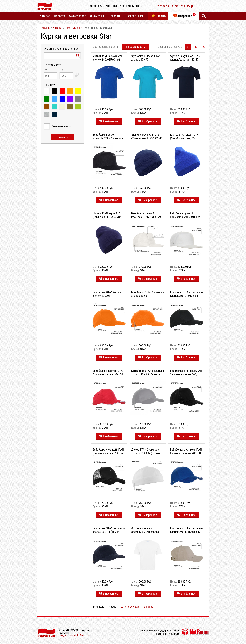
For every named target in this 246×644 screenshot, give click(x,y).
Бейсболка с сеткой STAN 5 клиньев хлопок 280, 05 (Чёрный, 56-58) (108, 453)
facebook (74, 635)
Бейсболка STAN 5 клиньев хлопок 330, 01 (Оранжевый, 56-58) (148, 296)
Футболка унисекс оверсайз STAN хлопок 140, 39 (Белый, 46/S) (145, 532)
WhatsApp (187, 6)
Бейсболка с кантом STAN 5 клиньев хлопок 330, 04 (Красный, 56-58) (108, 374)
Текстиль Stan (74, 28)
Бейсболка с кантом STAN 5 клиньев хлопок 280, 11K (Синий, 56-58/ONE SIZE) (186, 453)
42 (196, 47)
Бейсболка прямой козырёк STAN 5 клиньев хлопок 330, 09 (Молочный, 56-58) (148, 219)
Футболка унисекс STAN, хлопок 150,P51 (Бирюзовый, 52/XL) (146, 60)
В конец (149, 607)
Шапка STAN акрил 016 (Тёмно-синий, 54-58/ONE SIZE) (108, 217)
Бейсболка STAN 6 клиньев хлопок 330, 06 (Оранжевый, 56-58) (109, 296)
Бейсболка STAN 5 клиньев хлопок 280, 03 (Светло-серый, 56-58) (148, 374)
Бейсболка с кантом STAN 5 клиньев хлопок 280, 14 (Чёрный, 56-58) (186, 374)
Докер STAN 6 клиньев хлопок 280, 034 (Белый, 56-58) (146, 453)
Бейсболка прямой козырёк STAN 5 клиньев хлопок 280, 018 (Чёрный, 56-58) (108, 140)
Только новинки (62, 126)
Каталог (58, 28)
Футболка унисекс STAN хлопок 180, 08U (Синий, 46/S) (107, 60)
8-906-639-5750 (168, 6)
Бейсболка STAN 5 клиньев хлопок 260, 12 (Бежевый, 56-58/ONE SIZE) (186, 532)
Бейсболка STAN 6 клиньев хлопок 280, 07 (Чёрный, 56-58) (186, 296)
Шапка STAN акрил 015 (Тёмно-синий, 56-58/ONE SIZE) (147, 138)
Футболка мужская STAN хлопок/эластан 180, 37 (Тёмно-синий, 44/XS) (185, 60)
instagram (63, 635)
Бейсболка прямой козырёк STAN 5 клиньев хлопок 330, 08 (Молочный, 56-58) (186, 219)
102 (203, 47)
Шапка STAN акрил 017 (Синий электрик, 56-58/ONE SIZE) (184, 138)
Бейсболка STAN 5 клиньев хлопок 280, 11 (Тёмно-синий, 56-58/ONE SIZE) (109, 532)
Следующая (132, 607)
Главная (45, 28)
